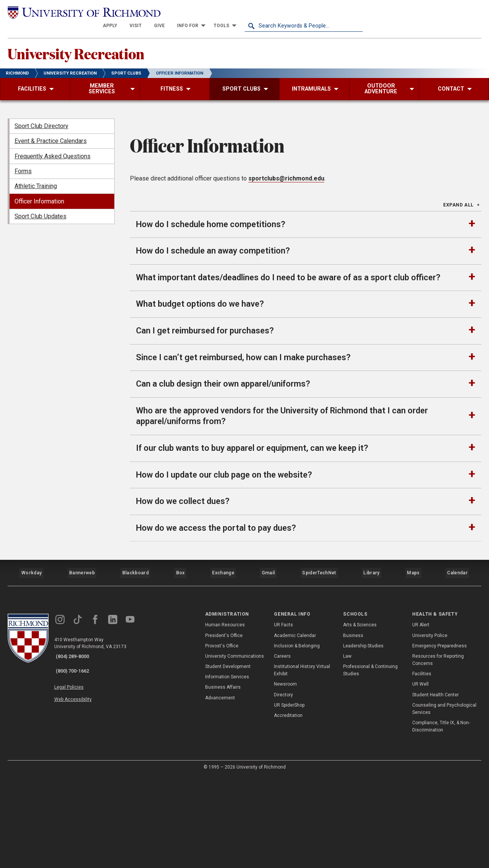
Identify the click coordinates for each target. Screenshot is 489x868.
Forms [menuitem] (23, 162)
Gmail (269, 668)
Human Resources (225, 717)
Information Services (227, 769)
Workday (31, 668)
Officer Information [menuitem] (39, 192)
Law (347, 748)
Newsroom (285, 776)
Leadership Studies (363, 737)
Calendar (457, 668)
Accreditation (288, 807)
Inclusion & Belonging (297, 737)
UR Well (420, 776)
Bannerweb (82, 668)
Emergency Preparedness (440, 737)
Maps (413, 668)
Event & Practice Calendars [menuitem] (51, 132)
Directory (283, 786)
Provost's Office (222, 737)
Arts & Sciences (360, 717)
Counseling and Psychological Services (444, 800)
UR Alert (421, 717)
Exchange (223, 668)
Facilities (422, 766)
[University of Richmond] (67, 12)
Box (179, 668)
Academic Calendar (295, 727)
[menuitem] (228, 12)
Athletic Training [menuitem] (36, 177)
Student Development (228, 758)
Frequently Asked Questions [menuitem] (53, 147)
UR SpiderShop (289, 796)
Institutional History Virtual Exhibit (302, 762)
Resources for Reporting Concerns (438, 751)
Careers (282, 748)
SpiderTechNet (320, 668)
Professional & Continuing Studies (370, 762)
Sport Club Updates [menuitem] (40, 207)
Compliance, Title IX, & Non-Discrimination (441, 818)
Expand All (458, 304)
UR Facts (283, 717)
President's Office (224, 727)
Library (371, 668)
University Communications (235, 748)
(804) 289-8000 (77, 748)
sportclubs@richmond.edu (286, 278)
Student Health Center (436, 786)
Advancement (220, 789)
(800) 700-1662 (77, 758)
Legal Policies (75, 772)
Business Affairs (223, 779)
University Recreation (94, 42)
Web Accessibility (79, 781)
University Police (430, 727)
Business (353, 727)
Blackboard (134, 668)
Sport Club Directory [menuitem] (41, 117)
